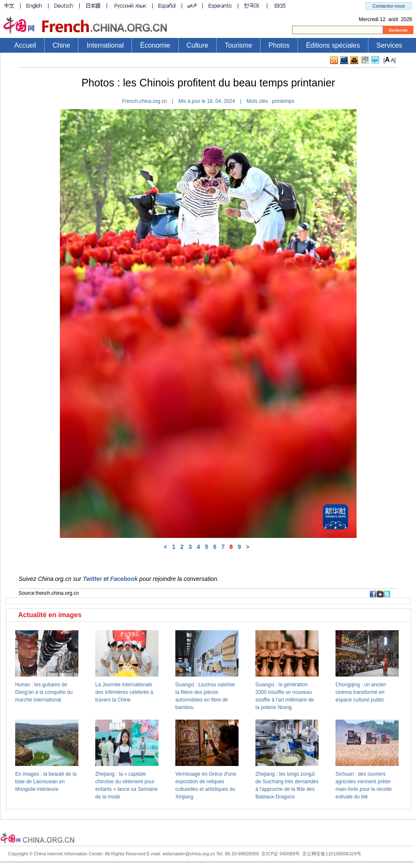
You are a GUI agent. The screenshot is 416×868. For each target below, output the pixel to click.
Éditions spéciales (333, 45)
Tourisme (238, 45)
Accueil (25, 45)
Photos (279, 45)
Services (389, 45)
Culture (198, 45)
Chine (62, 45)
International (105, 45)
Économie (155, 45)
